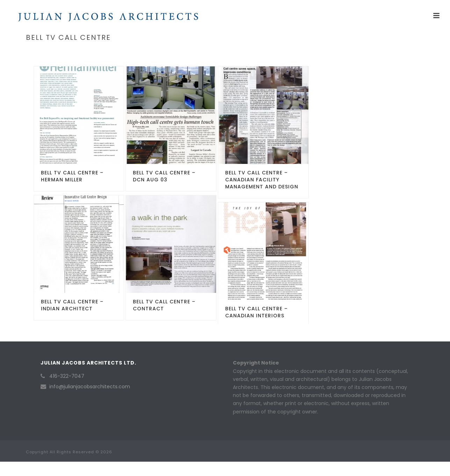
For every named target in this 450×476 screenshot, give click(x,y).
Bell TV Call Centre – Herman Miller (72, 176)
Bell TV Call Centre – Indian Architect (72, 305)
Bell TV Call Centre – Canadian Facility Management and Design (262, 180)
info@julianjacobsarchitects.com (90, 387)
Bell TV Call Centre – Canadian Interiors (256, 312)
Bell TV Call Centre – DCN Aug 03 (164, 176)
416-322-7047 (67, 376)
